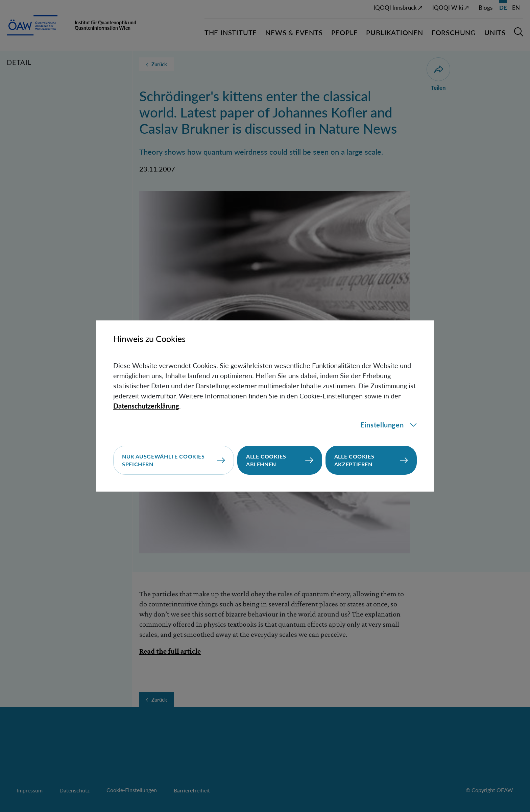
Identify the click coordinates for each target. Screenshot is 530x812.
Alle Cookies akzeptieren (354, 460)
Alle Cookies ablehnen (266, 460)
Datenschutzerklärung (146, 406)
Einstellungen (389, 425)
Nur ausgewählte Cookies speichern (163, 460)
